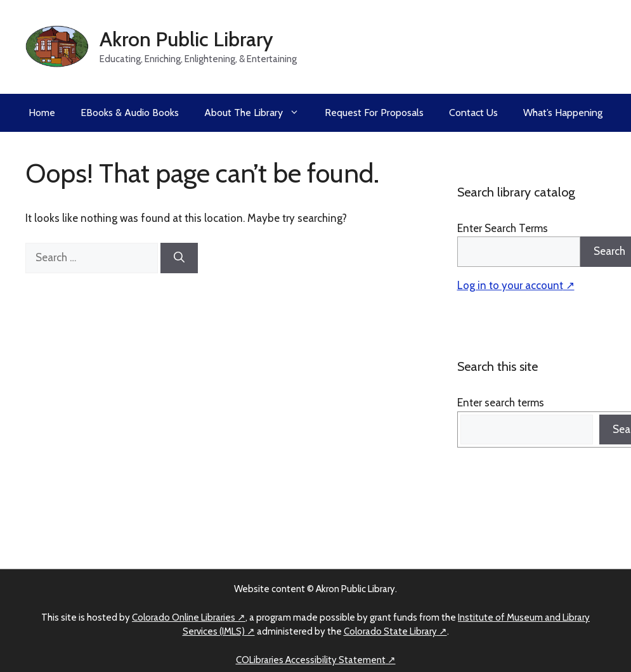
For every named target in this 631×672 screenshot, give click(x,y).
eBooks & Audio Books (130, 113)
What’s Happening (563, 113)
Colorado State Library (390, 631)
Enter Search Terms (503, 228)
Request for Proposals (374, 113)
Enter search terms (501, 403)
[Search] (179, 258)
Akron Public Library (186, 39)
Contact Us (473, 113)
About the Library (258, 113)
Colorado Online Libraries (184, 617)
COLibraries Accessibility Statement (311, 660)
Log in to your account (510, 285)
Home (42, 113)
